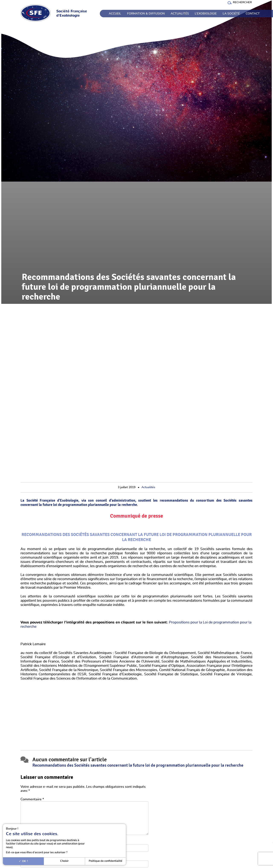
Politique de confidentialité (105, 861)
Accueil (115, 14)
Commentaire (32, 799)
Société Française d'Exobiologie (72, 13)
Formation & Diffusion (146, 14)
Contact (253, 14)
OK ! (23, 861)
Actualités (180, 14)
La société (231, 14)
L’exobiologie (206, 14)
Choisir (64, 861)
